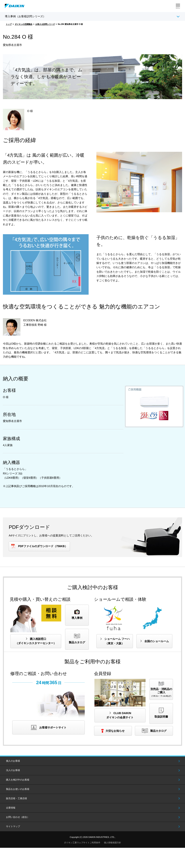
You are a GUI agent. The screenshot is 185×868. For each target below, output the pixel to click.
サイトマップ (13, 826)
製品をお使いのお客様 (18, 789)
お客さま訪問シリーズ (45, 24)
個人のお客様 (13, 761)
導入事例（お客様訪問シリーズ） (25, 16)
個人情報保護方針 (113, 843)
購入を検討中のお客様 (18, 780)
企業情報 (11, 808)
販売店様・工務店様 (17, 798)
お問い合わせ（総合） (18, 817)
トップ (9, 24)
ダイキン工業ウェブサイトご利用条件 (82, 843)
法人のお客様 (13, 770)
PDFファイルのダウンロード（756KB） (43, 546)
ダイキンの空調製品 (24, 24)
